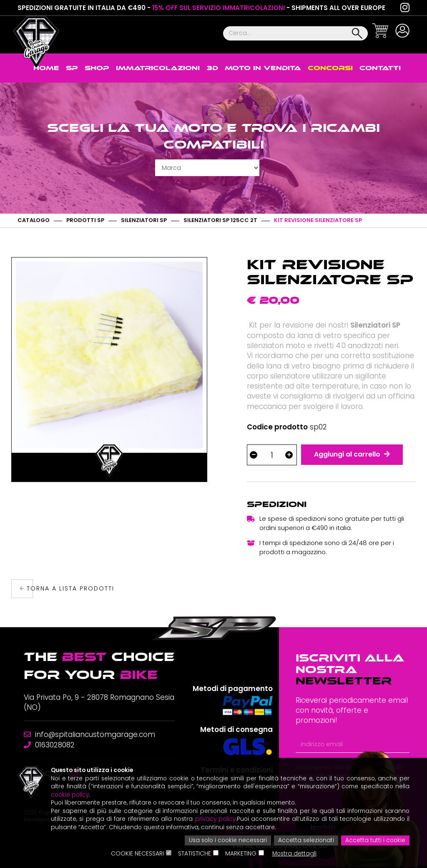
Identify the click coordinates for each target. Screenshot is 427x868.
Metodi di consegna (236, 732)
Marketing (240, 853)
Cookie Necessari (137, 853)
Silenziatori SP (144, 220)
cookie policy (87, 794)
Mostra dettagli (294, 853)
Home (43, 68)
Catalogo (34, 220)
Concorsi (330, 68)
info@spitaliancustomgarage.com (89, 737)
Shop (95, 68)
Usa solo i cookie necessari (225, 840)
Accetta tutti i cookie (375, 840)
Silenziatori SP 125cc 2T (220, 220)
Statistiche (194, 853)
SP (69, 68)
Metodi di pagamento (233, 691)
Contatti (380, 68)
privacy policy (215, 819)
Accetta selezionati (305, 840)
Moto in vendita (262, 68)
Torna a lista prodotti (64, 590)
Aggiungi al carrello (352, 454)
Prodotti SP (85, 220)
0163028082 (49, 747)
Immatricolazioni (156, 68)
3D (211, 68)
